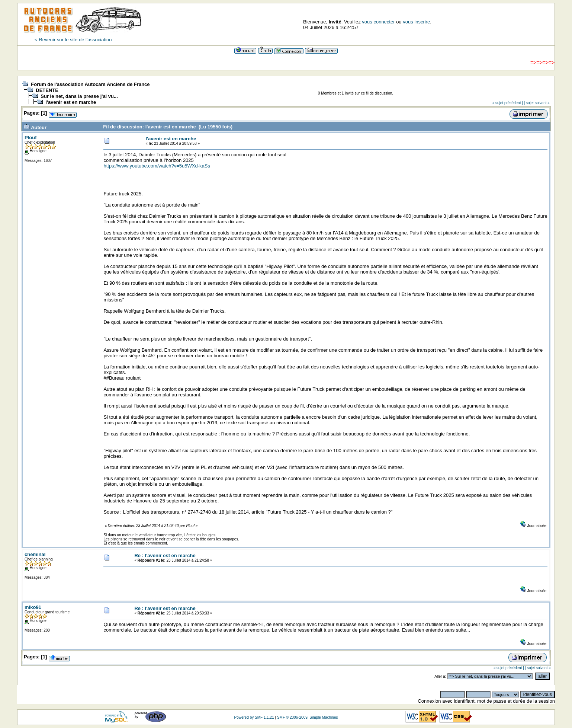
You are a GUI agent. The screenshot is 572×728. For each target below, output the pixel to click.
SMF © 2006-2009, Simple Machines (308, 717)
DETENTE (47, 90)
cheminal (35, 554)
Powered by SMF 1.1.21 (254, 717)
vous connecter (378, 22)
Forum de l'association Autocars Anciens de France (90, 84)
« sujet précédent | (508, 103)
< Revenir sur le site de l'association (73, 40)
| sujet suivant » (537, 103)
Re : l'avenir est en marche (165, 555)
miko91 (33, 607)
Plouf (31, 138)
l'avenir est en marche (71, 102)
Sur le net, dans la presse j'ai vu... (79, 96)
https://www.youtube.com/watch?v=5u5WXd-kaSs (157, 166)
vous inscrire (416, 22)
